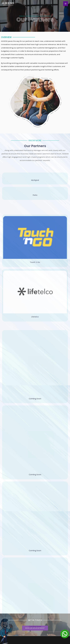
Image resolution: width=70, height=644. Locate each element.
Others (39, 606)
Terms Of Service (8, 606)
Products (5, 596)
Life (38, 596)
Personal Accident (43, 599)
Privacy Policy (7, 603)
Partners (4, 599)
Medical (39, 603)
